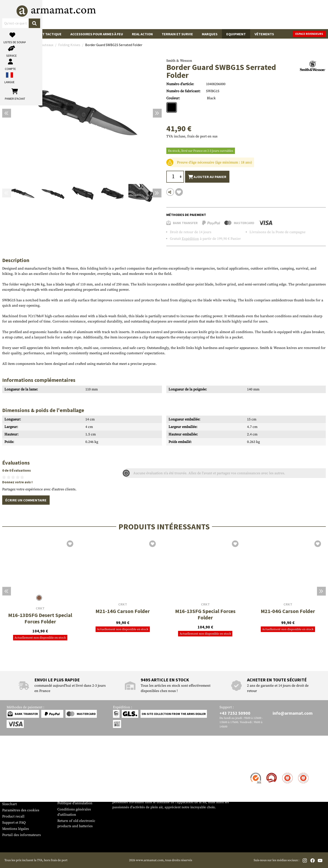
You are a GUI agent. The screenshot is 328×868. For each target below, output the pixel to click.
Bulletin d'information (20, 798)
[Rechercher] (192, 14)
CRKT (40, 608)
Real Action (142, 34)
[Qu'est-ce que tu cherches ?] (143, 14)
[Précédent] (7, 113)
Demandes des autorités (76, 791)
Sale (10, 34)
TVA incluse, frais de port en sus (192, 136)
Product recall (13, 816)
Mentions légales (16, 829)
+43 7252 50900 (235, 713)
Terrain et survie (177, 34)
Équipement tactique (42, 34)
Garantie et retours (17, 792)
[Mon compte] (262, 14)
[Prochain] (157, 113)
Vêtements (264, 34)
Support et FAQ (14, 823)
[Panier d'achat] (299, 14)
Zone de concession (73, 773)
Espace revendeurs (309, 34)
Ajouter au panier (207, 177)
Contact (8, 773)
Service (11, 764)
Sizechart (9, 804)
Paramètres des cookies (21, 810)
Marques (210, 34)
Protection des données (76, 797)
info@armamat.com (293, 713)
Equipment (236, 34)
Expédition (190, 239)
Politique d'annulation (75, 803)
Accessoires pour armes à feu (97, 34)
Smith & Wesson (179, 61)
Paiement (10, 786)
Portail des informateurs (22, 835)
